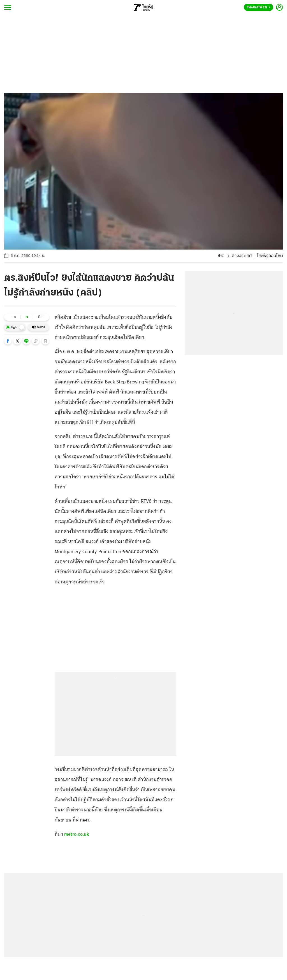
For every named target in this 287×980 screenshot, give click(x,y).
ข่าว (221, 256)
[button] (8, 341)
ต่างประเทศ (242, 256)
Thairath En (259, 8)
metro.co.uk (77, 834)
